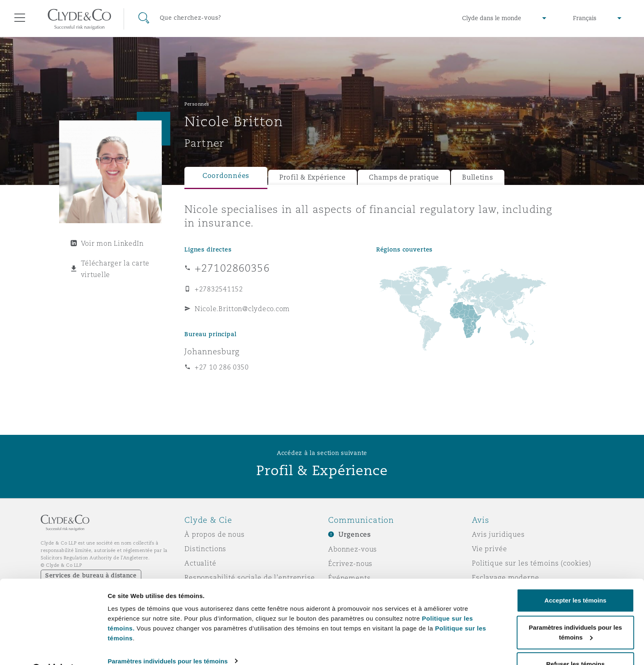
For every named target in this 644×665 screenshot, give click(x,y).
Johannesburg (212, 351)
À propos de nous (215, 534)
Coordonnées (226, 176)
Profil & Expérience (313, 177)
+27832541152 (219, 289)
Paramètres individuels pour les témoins (168, 640)
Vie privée (490, 549)
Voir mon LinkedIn (112, 243)
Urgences (355, 535)
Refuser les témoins (576, 643)
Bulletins (478, 177)
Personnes (197, 104)
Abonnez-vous (353, 549)
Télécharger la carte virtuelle (115, 269)
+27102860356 (232, 268)
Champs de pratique (404, 177)
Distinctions (205, 549)
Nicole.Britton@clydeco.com (242, 309)
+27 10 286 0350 (222, 367)
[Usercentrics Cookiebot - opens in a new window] (53, 649)
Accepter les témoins (576, 579)
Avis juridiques (498, 534)
